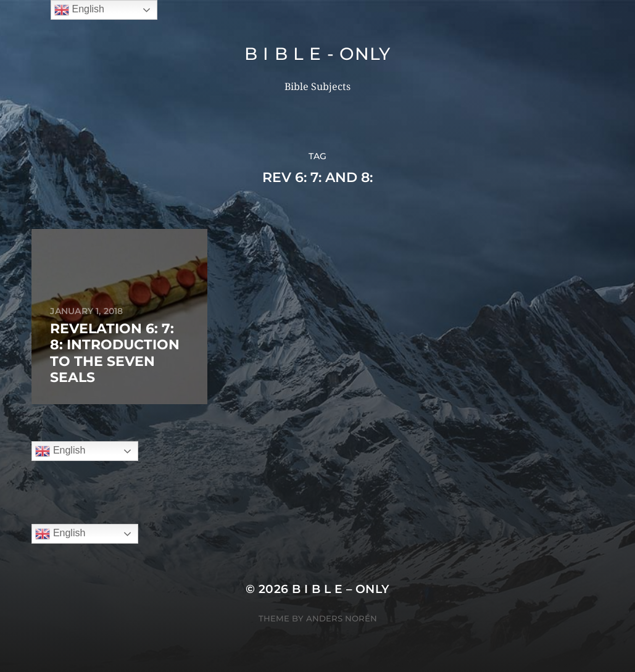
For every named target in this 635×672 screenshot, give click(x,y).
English (60, 451)
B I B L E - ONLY (317, 54)
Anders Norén (342, 618)
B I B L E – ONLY (341, 589)
